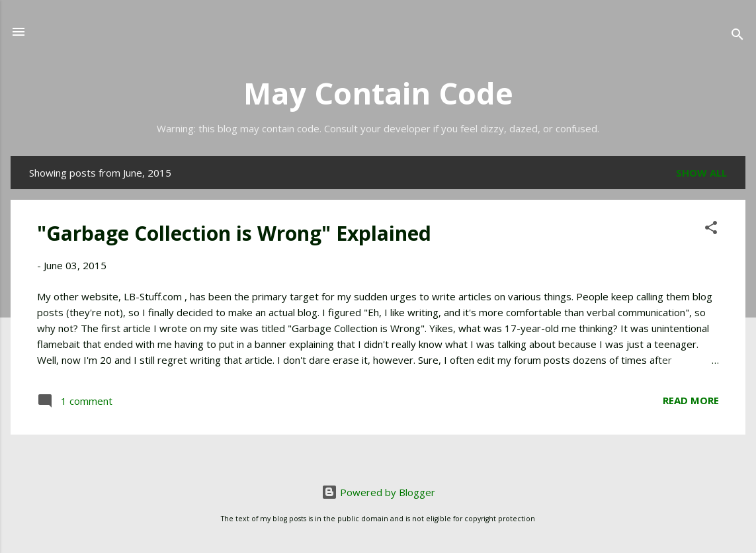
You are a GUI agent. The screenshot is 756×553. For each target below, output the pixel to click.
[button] (711, 230)
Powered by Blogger (378, 492)
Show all (701, 173)
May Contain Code (378, 93)
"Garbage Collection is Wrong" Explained (234, 233)
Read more (691, 400)
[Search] (737, 36)
